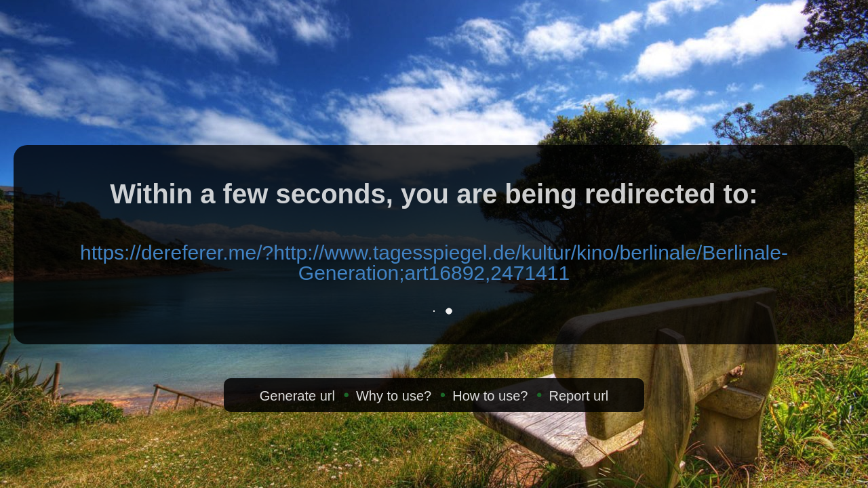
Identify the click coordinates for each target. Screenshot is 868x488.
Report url (578, 396)
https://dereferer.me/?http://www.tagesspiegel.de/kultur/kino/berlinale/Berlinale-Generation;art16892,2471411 (434, 263)
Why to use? (394, 396)
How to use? (490, 396)
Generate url (297, 396)
